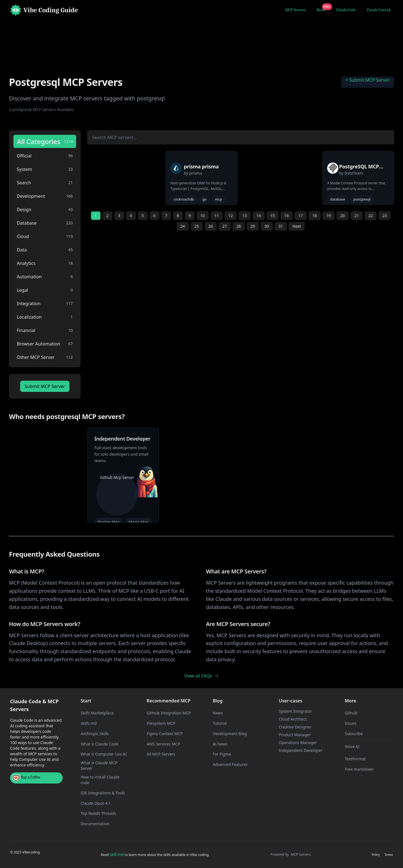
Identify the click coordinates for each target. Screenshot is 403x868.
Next (297, 226)
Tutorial (220, 723)
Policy (376, 855)
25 (197, 226)
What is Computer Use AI (104, 754)
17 (301, 216)
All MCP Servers (161, 754)
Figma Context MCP (165, 734)
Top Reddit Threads (98, 813)
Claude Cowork (379, 10)
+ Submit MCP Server (368, 80)
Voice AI (352, 746)
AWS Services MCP (163, 744)
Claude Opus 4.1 (96, 803)
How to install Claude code (100, 780)
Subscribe (354, 734)
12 (231, 216)
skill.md (116, 854)
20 (343, 216)
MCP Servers (295, 10)
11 (217, 216)
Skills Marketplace (97, 713)
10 (203, 216)
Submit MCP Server (45, 386)
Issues (351, 723)
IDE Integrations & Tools (103, 793)
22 (371, 216)
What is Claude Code (99, 744)
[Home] (44, 10)
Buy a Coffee (26, 778)
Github (351, 713)
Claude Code (346, 10)
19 (329, 216)
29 (253, 226)
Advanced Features (230, 764)
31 (281, 226)
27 (225, 226)
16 (287, 216)
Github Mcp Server (117, 477)
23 (385, 216)
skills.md (89, 723)
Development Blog (230, 734)
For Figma (222, 754)
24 (183, 226)
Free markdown (359, 769)
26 (211, 226)
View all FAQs (202, 676)
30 (267, 226)
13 (245, 216)
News (218, 713)
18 (315, 216)
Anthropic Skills (95, 734)
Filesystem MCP (161, 723)
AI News (220, 744)
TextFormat (355, 759)
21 (357, 216)
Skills (322, 9)
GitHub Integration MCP (169, 713)
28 (239, 226)
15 (273, 216)
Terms (389, 855)
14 (259, 216)
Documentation (95, 824)
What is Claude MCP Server (99, 765)
